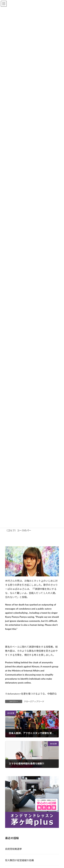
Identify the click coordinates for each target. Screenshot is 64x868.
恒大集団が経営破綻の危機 (19, 860)
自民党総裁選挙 (13, 849)
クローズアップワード (34, 701)
